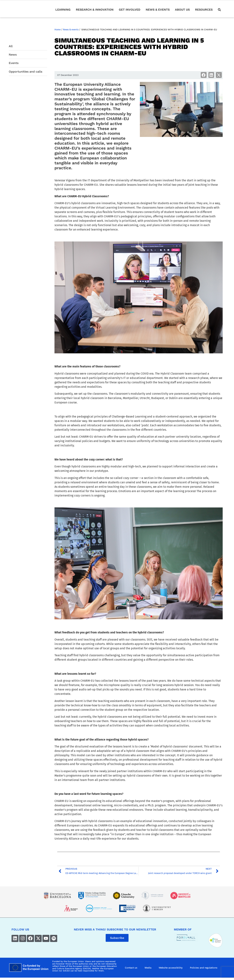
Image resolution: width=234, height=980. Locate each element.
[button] (204, 75)
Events (14, 63)
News (13, 55)
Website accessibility (171, 968)
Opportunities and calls (26, 72)
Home (58, 30)
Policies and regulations (204, 968)
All (11, 46)
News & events (71, 30)
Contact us (131, 968)
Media (148, 968)
